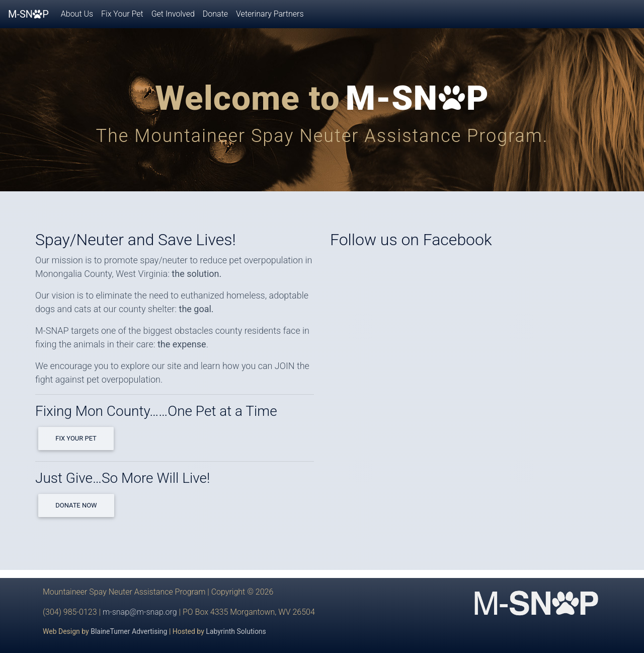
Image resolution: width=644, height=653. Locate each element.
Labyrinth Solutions (236, 631)
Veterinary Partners (270, 14)
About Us (77, 14)
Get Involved (173, 14)
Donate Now (76, 505)
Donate (215, 14)
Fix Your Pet (122, 14)
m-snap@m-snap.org (140, 612)
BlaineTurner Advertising (129, 631)
